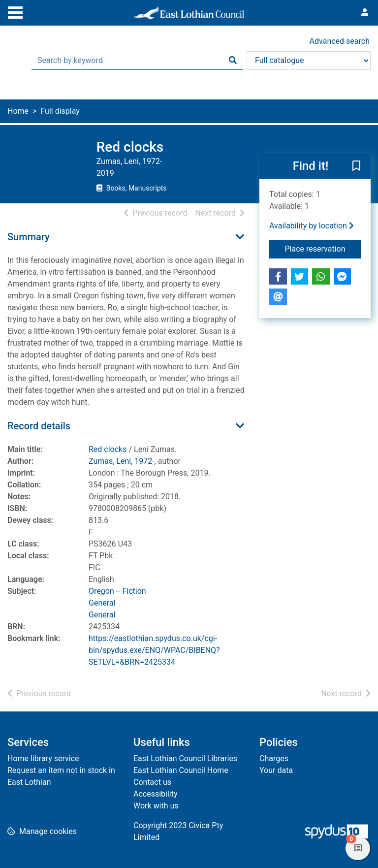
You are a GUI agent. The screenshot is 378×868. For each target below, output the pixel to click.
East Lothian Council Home (181, 770)
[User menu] (365, 13)
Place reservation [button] (323, 248)
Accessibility (156, 794)
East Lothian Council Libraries (185, 758)
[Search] (233, 61)
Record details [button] (39, 426)
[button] (356, 166)
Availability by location (312, 226)
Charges (274, 758)
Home (18, 111)
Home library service (43, 758)
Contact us (152, 782)
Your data (276, 770)
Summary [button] (29, 237)
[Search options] (309, 61)
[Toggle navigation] (15, 11)
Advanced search (340, 41)
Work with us (156, 806)
